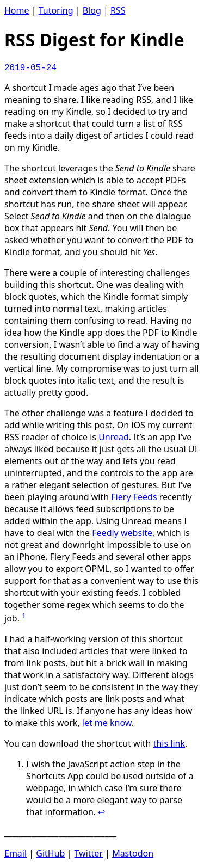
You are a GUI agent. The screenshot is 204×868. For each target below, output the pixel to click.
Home (17, 10)
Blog (92, 10)
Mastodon (133, 853)
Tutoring (56, 10)
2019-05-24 (30, 68)
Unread (114, 437)
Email (16, 853)
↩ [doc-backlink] (101, 812)
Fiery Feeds (134, 497)
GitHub (50, 853)
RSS (118, 10)
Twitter (89, 853)
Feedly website (122, 533)
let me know (107, 723)
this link (169, 743)
